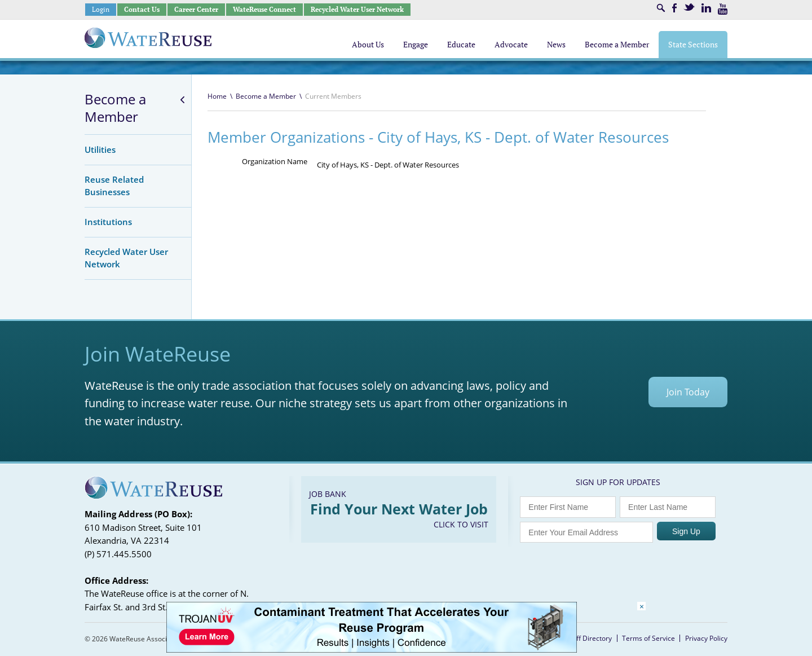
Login (101, 9)
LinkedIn (706, 8)
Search (661, 8)
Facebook (674, 8)
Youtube (723, 9)
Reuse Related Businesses (114, 186)
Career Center (196, 9)
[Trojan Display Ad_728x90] (372, 650)
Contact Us (142, 9)
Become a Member (115, 108)
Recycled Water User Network (357, 9)
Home (217, 96)
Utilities (100, 149)
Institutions (108, 222)
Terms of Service (648, 638)
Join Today (688, 392)
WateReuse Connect (264, 9)
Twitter (689, 7)
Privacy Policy (706, 638)
